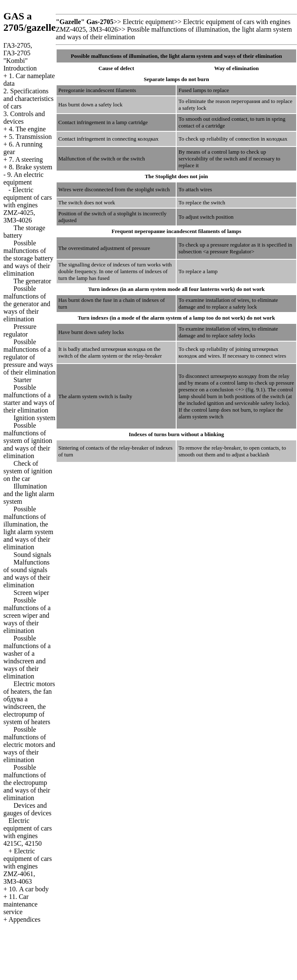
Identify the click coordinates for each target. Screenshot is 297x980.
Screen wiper (31, 593)
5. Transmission (30, 137)
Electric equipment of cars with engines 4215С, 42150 (28, 832)
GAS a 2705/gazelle (30, 22)
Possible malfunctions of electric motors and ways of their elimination (29, 745)
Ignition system (34, 418)
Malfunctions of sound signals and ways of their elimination (27, 574)
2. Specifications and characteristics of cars (29, 99)
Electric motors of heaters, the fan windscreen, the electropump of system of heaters (29, 703)
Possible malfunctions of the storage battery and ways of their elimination (28, 258)
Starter (23, 380)
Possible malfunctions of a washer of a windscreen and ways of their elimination (27, 657)
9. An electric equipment (23, 178)
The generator (32, 281)
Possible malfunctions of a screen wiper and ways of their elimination (27, 615)
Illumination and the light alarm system (29, 494)
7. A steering (26, 159)
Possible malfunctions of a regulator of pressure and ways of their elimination (30, 357)
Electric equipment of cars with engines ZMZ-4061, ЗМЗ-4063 (28, 866)
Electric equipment (148, 22)
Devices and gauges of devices (27, 809)
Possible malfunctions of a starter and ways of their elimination (29, 399)
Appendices (25, 919)
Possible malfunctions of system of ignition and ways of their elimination (28, 441)
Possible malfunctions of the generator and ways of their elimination (27, 304)
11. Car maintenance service (20, 904)
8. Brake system (31, 167)
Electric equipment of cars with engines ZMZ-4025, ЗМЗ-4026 (28, 205)
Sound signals (32, 555)
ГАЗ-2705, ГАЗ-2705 (18, 53)
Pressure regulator (20, 330)
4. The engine (27, 129)
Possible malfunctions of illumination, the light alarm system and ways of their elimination (28, 528)
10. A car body (29, 889)
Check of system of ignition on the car (28, 471)
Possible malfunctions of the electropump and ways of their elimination (27, 783)
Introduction (20, 68)
